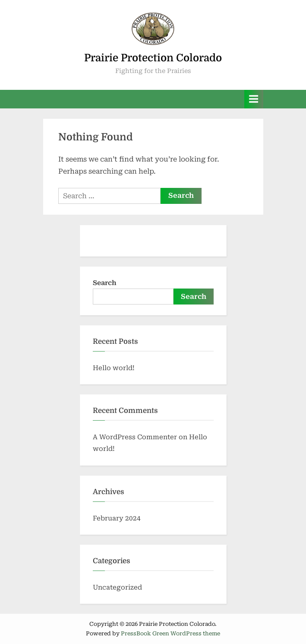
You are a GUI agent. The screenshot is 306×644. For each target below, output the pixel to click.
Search (105, 283)
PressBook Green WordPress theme (170, 633)
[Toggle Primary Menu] (254, 99)
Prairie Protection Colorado (153, 58)
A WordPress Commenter (135, 437)
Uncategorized (117, 587)
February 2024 (117, 518)
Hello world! (114, 368)
